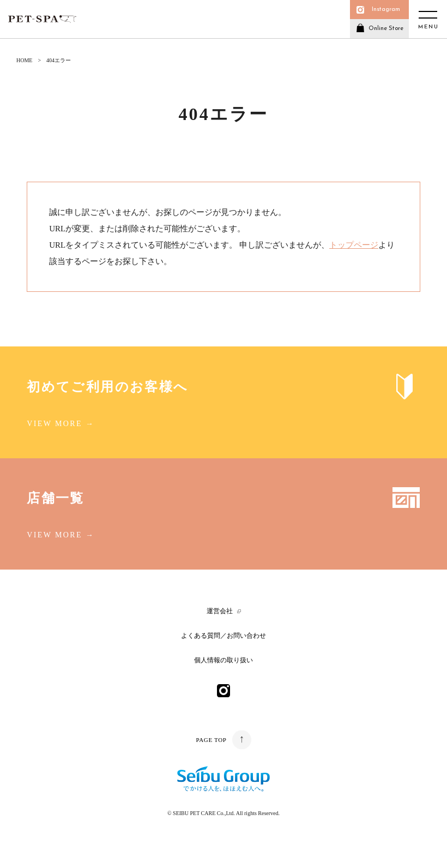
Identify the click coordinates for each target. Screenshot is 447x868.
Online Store (386, 29)
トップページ (354, 245)
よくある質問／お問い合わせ (224, 636)
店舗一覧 (56, 498)
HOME (24, 60)
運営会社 (220, 611)
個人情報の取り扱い (224, 660)
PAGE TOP (211, 740)
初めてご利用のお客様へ (107, 387)
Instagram (386, 10)
